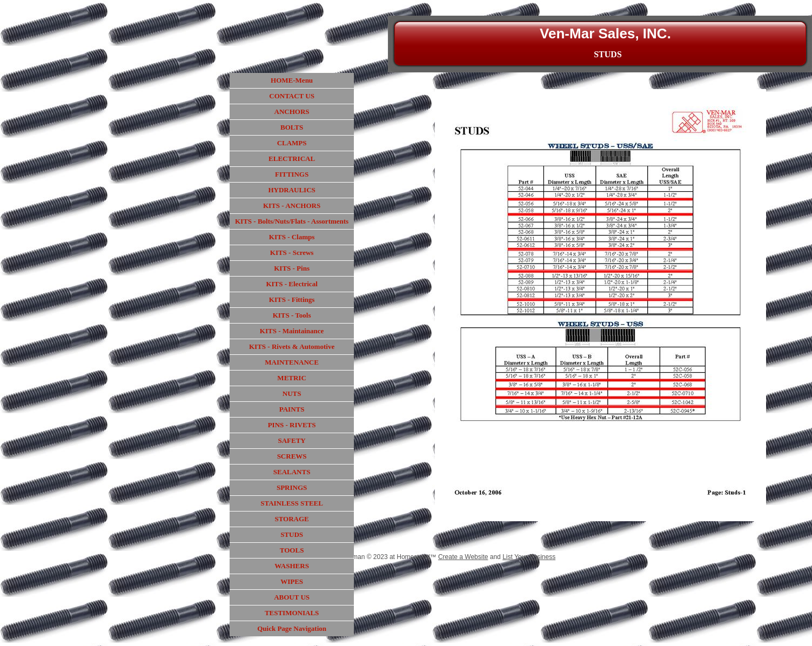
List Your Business (529, 557)
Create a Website (463, 557)
